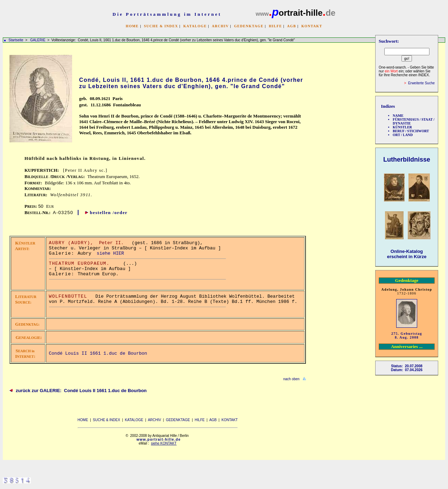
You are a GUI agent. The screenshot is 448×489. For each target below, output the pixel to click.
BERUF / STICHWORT (411, 131)
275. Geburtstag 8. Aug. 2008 (407, 335)
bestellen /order (109, 212)
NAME (398, 116)
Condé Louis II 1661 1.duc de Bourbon (98, 353)
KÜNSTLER (402, 127)
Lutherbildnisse (407, 160)
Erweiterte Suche (421, 83)
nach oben (291, 379)
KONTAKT (312, 26)
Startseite (16, 40)
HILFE (275, 26)
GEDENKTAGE (249, 26)
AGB (292, 26)
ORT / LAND (403, 135)
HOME (132, 26)
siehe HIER (110, 253)
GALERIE (38, 40)
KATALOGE (195, 26)
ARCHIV (220, 26)
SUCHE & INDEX (161, 26)
